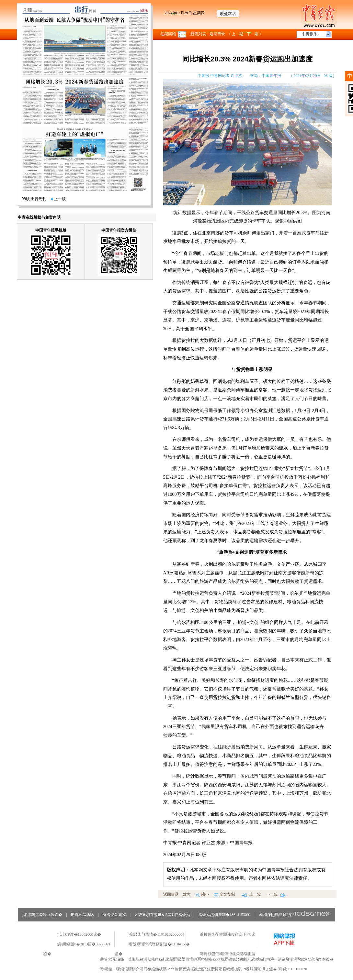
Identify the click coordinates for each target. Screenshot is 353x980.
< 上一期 (236, 34)
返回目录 (217, 34)
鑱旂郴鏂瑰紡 (82, 915)
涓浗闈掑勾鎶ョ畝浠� (42, 915)
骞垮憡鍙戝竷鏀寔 (295, 915)
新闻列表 (198, 34)
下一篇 (276, 894)
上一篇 (251, 894)
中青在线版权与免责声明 (39, 217)
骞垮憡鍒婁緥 (114, 915)
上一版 (58, 199)
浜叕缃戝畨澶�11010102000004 (156, 934)
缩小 (202, 894)
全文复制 (224, 894)
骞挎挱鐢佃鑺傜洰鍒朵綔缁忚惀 (228, 954)
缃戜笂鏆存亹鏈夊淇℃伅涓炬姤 (162, 915)
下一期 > (254, 34)
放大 (187, 894)
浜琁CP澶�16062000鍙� (79, 934)
